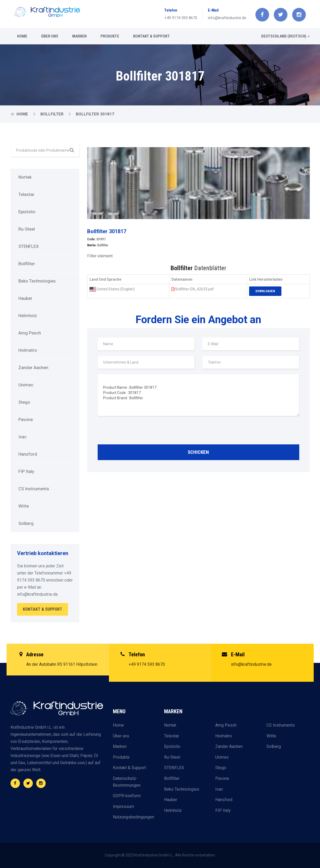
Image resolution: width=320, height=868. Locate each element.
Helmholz (28, 316)
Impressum (123, 806)
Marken (79, 36)
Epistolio (27, 212)
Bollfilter (53, 114)
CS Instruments (34, 489)
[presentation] (138, 432)
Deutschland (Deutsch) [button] (285, 36)
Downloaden (265, 291)
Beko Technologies (37, 281)
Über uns (50, 36)
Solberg (26, 523)
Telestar (26, 194)
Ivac (22, 437)
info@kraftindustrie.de (227, 18)
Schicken (198, 452)
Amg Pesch (30, 333)
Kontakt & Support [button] (43, 609)
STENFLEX (29, 246)
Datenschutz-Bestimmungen (127, 782)
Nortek (25, 177)
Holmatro (28, 350)
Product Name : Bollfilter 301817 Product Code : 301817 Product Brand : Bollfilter (198, 395)
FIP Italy (26, 471)
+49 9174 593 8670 (181, 18)
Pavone (26, 419)
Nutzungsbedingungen (133, 817)
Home (22, 36)
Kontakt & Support (151, 36)
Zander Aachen (33, 368)
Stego (24, 402)
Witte (24, 506)
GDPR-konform (127, 796)
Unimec (26, 385)
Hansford (28, 454)
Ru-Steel (27, 229)
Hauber (25, 298)
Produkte (110, 36)
